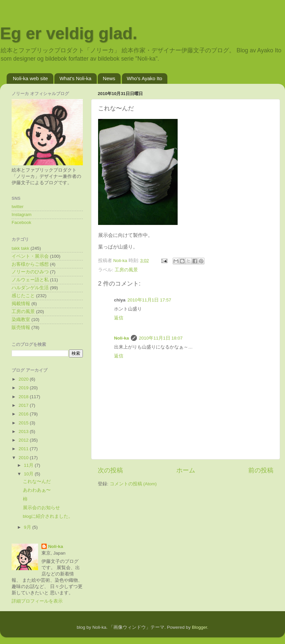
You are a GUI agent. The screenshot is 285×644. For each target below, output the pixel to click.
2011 (24, 449)
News (109, 78)
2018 (24, 397)
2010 (24, 458)
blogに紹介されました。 (48, 516)
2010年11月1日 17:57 (149, 300)
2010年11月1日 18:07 (161, 338)
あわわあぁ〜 (37, 490)
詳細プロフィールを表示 (37, 601)
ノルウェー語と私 (30, 280)
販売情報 (21, 327)
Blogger (199, 627)
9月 (28, 527)
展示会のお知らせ (41, 508)
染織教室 (21, 320)
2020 (24, 379)
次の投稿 (110, 470)
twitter (18, 207)
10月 (29, 474)
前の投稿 (261, 470)
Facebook (21, 222)
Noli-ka (121, 338)
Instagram (22, 215)
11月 (29, 465)
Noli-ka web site (30, 78)
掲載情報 (21, 304)
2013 (24, 431)
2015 (24, 423)
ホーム (186, 470)
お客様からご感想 (30, 264)
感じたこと (23, 296)
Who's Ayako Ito (145, 78)
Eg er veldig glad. (69, 33)
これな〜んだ (37, 482)
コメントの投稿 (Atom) (133, 484)
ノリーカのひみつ (30, 272)
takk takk (20, 248)
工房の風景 (126, 270)
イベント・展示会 (30, 256)
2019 (24, 388)
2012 (24, 440)
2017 (24, 405)
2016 (24, 414)
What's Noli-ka (75, 78)
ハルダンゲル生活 (30, 288)
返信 (119, 318)
